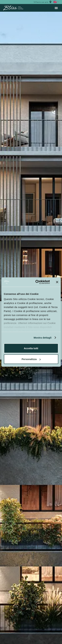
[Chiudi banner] (57, 282)
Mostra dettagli (42, 338)
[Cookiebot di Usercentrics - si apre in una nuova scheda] (37, 282)
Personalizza (31, 359)
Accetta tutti (31, 348)
